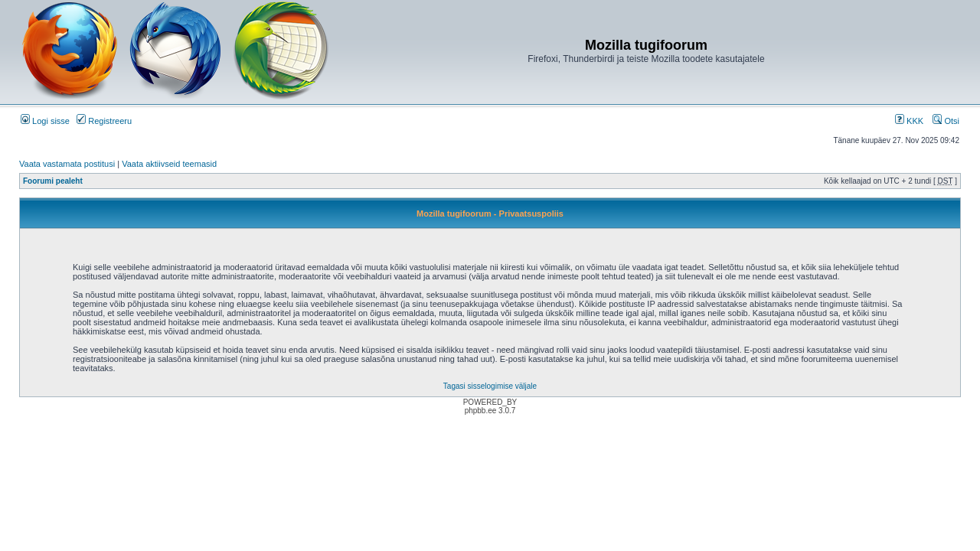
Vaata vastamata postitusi (67, 164)
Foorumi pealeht (53, 181)
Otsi (946, 121)
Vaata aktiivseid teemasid (169, 164)
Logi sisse (45, 121)
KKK (909, 121)
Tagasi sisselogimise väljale (490, 386)
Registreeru (104, 121)
